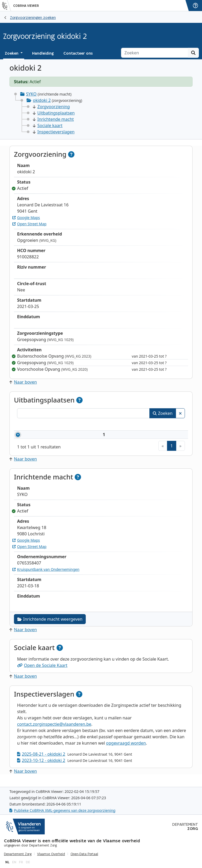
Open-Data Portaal (84, 854)
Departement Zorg (18, 854)
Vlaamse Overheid (51, 854)
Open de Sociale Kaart (42, 672)
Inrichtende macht (53, 119)
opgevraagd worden (126, 749)
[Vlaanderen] (7, 6)
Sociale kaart (48, 126)
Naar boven (23, 382)
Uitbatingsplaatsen (54, 113)
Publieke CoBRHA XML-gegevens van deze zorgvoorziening (62, 810)
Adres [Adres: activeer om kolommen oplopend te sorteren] (96, 425)
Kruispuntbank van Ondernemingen (46, 576)
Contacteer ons (78, 53)
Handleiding (43, 53)
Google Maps (26, 218)
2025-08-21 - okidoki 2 (41, 760)
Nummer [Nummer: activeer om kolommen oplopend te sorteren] (32, 425)
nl (7, 862)
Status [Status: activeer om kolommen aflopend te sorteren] (171, 425)
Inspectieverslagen (54, 132)
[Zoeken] (155, 53)
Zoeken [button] (12, 53)
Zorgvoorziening (51, 107)
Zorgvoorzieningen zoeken (33, 17)
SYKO (31, 94)
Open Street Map (29, 224)
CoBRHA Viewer (26, 6)
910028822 (40, 438)
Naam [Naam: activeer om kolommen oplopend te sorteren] (68, 425)
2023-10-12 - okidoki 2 (41, 767)
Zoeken (163, 413)
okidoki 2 (42, 100)
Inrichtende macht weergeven (50, 625)
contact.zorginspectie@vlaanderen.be (54, 730)
